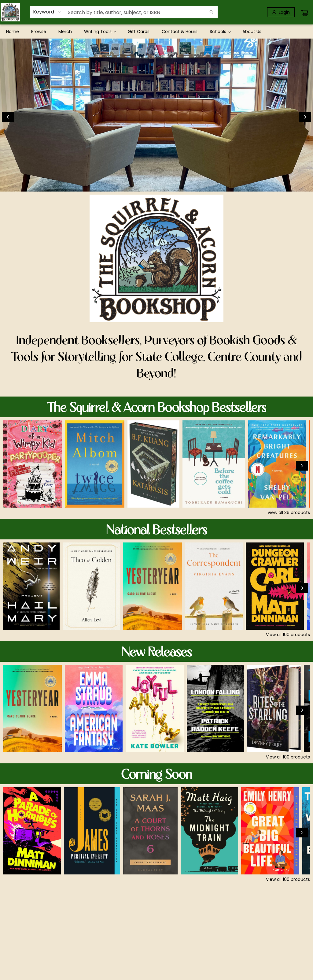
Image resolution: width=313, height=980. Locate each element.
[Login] (281, 12)
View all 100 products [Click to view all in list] (288, 635)
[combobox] (47, 12)
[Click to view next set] (302, 466)
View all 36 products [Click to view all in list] (289, 512)
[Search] (212, 12)
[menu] (156, 32)
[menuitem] (13, 32)
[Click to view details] (33, 464)
